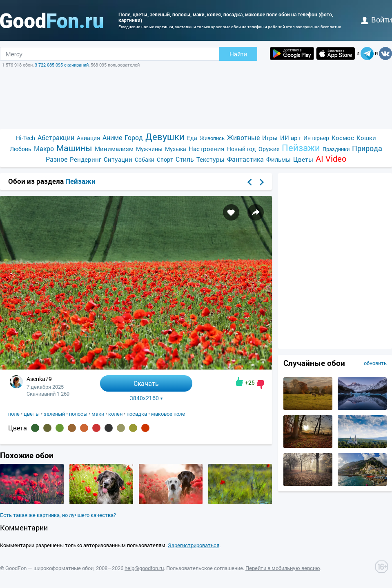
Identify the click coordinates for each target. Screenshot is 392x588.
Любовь (21, 149)
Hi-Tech (26, 138)
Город (134, 137)
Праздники (336, 149)
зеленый (54, 414)
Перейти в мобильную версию (283, 568)
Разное (57, 159)
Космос (343, 138)
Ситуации (118, 159)
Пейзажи (301, 148)
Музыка (176, 149)
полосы (78, 414)
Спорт (165, 159)
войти (376, 20)
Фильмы (278, 159)
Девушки (165, 137)
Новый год (242, 149)
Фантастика (245, 159)
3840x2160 (146, 398)
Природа (367, 148)
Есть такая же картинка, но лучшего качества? (58, 515)
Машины (74, 148)
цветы (32, 414)
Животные (243, 137)
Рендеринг (86, 159)
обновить (375, 363)
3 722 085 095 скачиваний (62, 65)
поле (14, 414)
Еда (192, 138)
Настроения (207, 149)
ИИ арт (291, 138)
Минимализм (114, 149)
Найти (238, 54)
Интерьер (316, 138)
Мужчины (149, 149)
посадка (137, 414)
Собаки (145, 159)
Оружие (269, 149)
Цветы (303, 159)
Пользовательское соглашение (205, 568)
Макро (44, 148)
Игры (270, 138)
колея (115, 414)
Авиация (88, 138)
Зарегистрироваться (194, 545)
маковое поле (168, 414)
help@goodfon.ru (144, 568)
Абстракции (56, 137)
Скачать (146, 383)
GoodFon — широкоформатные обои (49, 568)
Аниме (112, 137)
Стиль (185, 159)
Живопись (212, 138)
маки (98, 414)
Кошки (366, 138)
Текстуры (210, 159)
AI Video (331, 159)
